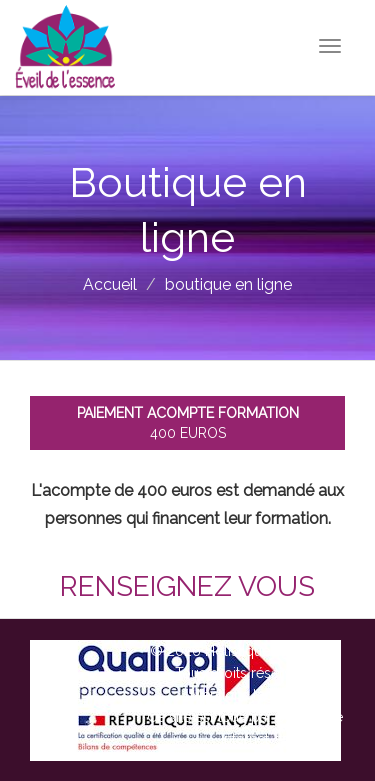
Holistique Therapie (268, 651)
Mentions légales (245, 695)
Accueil (110, 284)
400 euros (188, 423)
